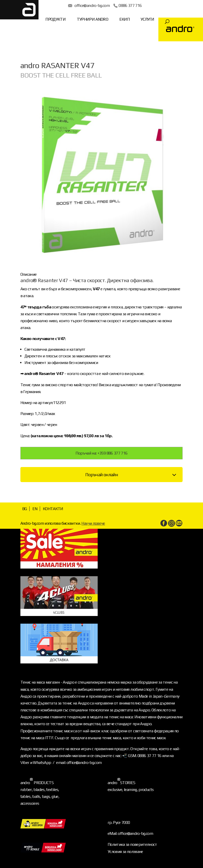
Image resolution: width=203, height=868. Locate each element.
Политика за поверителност (132, 844)
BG (25, 509)
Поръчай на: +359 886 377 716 (101, 453)
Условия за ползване (125, 852)
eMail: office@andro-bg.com (130, 833)
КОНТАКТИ (53, 509)
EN (35, 509)
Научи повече (93, 523)
